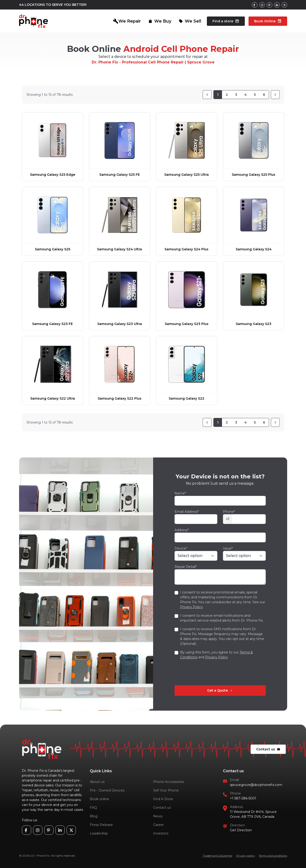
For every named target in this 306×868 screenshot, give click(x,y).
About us (97, 782)
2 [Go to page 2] (227, 95)
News (158, 816)
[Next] (275, 95)
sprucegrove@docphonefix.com (256, 785)
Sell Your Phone (166, 790)
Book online (99, 799)
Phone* (229, 512)
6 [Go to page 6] (264, 95)
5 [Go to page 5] (255, 95)
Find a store (226, 21)
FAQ (93, 808)
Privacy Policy (191, 607)
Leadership (99, 833)
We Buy (160, 21)
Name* (180, 493)
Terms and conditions (273, 856)
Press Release (101, 825)
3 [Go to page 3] (236, 95)
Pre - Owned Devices (107, 790)
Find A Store (163, 799)
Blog (94, 816)
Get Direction (241, 830)
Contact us (268, 749)
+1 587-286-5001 (243, 798)
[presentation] (210, 673)
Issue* (228, 548)
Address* (182, 530)
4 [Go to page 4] (245, 95)
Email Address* (187, 512)
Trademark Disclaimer (218, 856)
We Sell (190, 21)
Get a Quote (220, 690)
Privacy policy (246, 856)
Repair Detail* (186, 567)
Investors (161, 833)
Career (158, 825)
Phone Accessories (169, 782)
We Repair (127, 21)
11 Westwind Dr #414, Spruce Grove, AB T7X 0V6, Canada (253, 814)
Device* (181, 548)
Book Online (268, 21)
